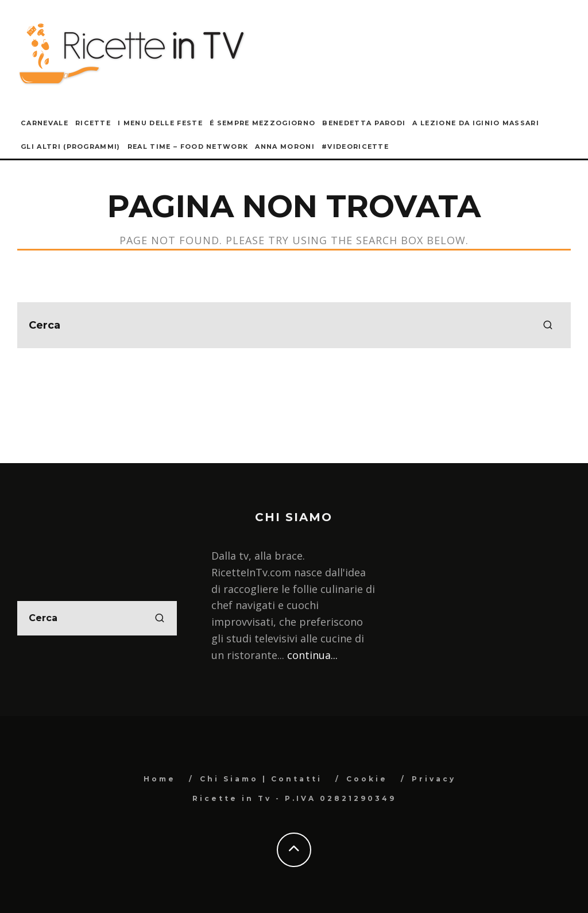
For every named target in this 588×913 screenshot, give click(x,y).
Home (160, 779)
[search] (548, 325)
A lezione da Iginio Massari (476, 123)
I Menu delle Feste (160, 123)
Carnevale (45, 123)
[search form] (294, 325)
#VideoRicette (355, 147)
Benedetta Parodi (364, 123)
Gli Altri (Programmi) (71, 147)
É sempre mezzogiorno (262, 123)
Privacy (434, 779)
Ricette (93, 123)
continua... (312, 655)
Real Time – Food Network (188, 147)
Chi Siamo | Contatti (261, 779)
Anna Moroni (285, 147)
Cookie (367, 779)
